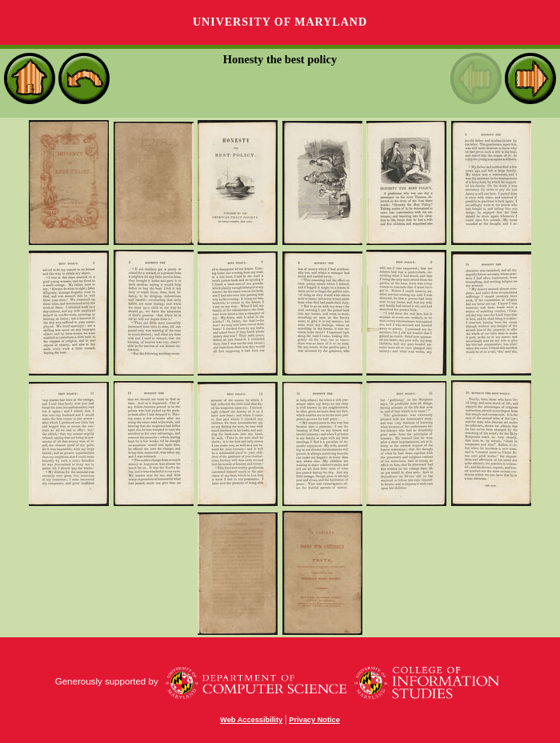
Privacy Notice (314, 720)
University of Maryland (280, 22)
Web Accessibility (251, 720)
